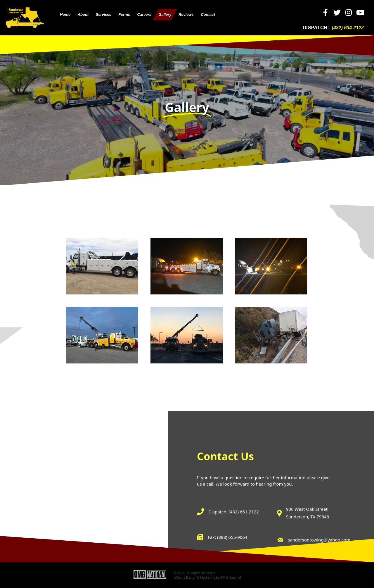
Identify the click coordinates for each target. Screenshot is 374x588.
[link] (65, 15)
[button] (326, 12)
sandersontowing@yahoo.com (319, 574)
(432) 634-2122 (348, 28)
